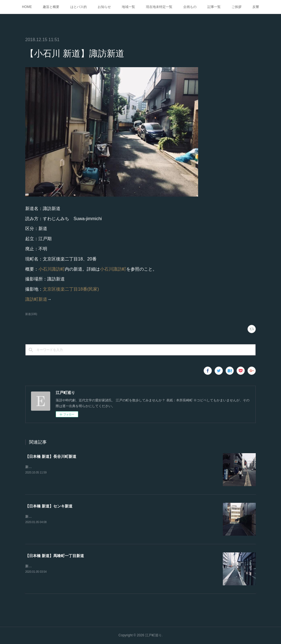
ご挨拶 (237, 7)
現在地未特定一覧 (159, 7)
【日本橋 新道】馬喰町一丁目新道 (55, 556)
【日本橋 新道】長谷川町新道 (51, 456)
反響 (256, 7)
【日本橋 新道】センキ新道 (49, 506)
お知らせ (104, 7)
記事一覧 (214, 7)
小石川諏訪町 (52, 269)
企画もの (190, 7)
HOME (27, 7)
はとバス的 (78, 7)
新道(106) (31, 314)
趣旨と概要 (51, 7)
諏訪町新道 (36, 299)
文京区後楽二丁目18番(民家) (71, 289)
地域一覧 (128, 7)
